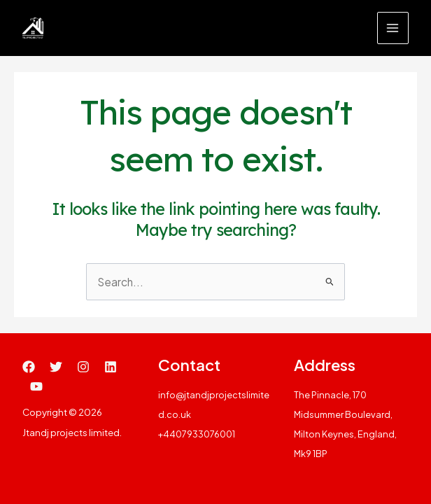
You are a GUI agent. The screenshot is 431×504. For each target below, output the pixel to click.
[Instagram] (83, 367)
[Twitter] (56, 367)
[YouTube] (36, 386)
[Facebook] (29, 367)
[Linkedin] (111, 367)
